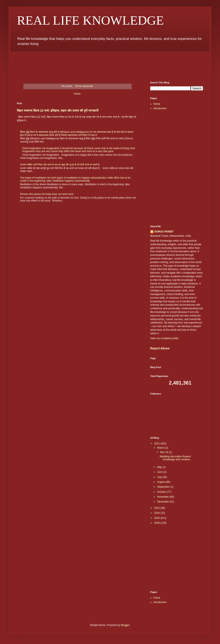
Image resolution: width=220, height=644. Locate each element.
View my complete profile (164, 338)
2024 (157, 513)
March (161, 448)
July (160, 477)
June (160, 472)
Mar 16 (164, 452)
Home (77, 94)
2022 (157, 508)
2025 (157, 518)
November (163, 497)
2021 (157, 444)
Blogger (125, 625)
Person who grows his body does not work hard (47, 194)
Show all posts (84, 86)
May (160, 467)
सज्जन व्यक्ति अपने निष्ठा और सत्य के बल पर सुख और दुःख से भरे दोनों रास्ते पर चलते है (60, 165)
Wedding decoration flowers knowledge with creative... (176, 458)
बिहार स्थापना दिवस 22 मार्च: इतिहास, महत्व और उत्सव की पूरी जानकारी (58, 111)
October (162, 492)
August (162, 482)
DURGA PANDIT (164, 232)
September (164, 487)
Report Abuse (160, 348)
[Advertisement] (110, 63)
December (163, 502)
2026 (157, 523)
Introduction (160, 108)
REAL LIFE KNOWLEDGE (90, 20)
